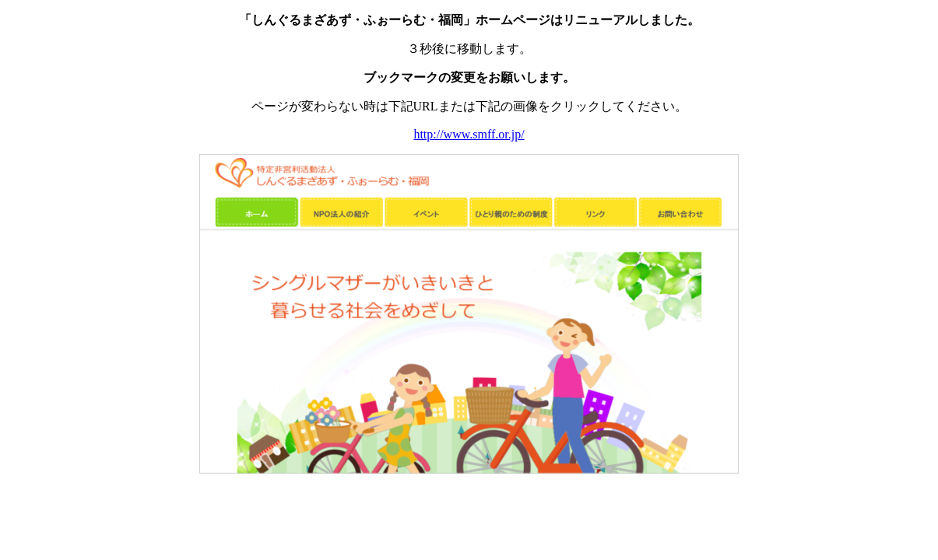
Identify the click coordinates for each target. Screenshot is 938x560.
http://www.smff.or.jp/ (469, 134)
